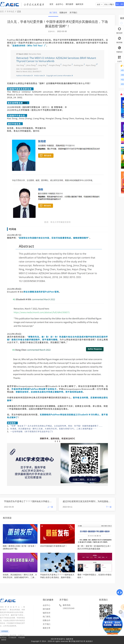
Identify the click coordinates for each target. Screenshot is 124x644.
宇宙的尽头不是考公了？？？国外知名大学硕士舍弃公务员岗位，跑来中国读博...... (29, 501)
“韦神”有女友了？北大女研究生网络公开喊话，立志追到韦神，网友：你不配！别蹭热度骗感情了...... (56, 426)
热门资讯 (53, 13)
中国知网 (22, 638)
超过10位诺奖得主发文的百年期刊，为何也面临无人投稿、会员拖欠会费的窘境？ (87, 501)
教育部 (4, 640)
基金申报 (13, 635)
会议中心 (59, 4)
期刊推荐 (70, 4)
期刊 (25, 103)
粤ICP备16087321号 (77, 641)
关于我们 (73, 13)
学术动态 (11, 11)
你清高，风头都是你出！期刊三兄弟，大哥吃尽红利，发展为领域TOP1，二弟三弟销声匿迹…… (53, 429)
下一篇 (109, 507)
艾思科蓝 (5, 635)
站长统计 (89, 641)
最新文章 (47, 628)
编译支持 (80, 4)
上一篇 (50, 507)
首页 (51, 4)
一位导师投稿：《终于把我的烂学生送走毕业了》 (32, 431)
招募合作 (63, 13)
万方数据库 (12, 638)
